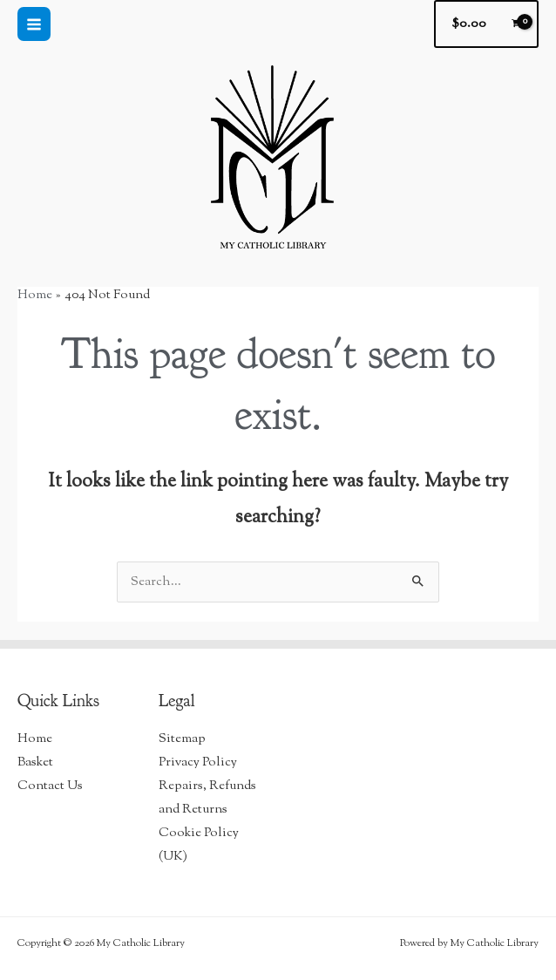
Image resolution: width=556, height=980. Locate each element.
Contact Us (50, 786)
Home (35, 739)
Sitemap (182, 739)
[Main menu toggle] (34, 24)
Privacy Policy (198, 762)
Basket (35, 762)
